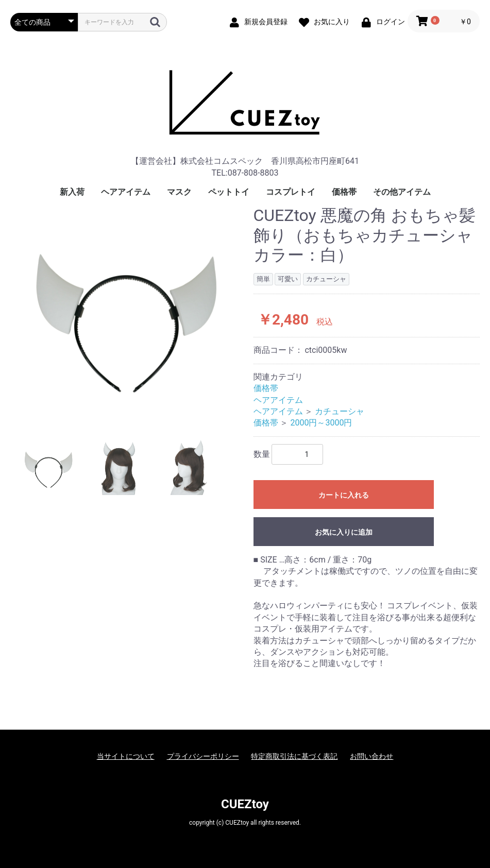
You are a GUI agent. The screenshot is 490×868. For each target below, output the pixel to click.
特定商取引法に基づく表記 (294, 756)
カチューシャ (340, 411)
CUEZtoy (245, 804)
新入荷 (72, 192)
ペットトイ (229, 192)
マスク (179, 192)
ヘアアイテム (126, 192)
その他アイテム (402, 192)
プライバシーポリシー (203, 756)
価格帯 (344, 192)
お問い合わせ (371, 756)
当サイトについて (126, 756)
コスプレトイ (291, 192)
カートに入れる (344, 495)
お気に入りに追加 (344, 532)
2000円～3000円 (321, 423)
